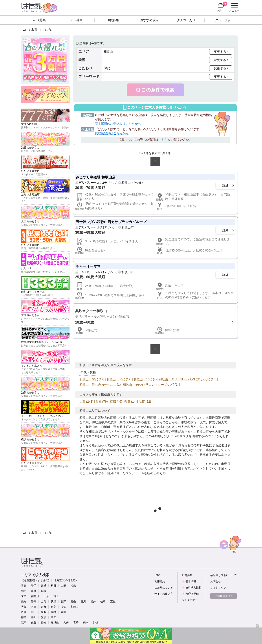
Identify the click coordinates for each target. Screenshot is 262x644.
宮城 (44, 586)
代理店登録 (192, 594)
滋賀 (142, 402)
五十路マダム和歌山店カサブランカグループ (111, 222)
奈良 (127, 402)
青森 (24, 586)
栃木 (24, 591)
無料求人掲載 (193, 588)
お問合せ (216, 581)
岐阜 (103, 601)
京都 (113, 402)
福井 (93, 601)
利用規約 (160, 581)
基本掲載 (191, 581)
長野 (63, 601)
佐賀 (34, 623)
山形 (63, 586)
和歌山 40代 (89, 379)
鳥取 (44, 612)
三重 (113, 601)
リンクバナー (190, 600)
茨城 (34, 591)
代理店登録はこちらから (112, 133)
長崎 (44, 623)
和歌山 (36, 30)
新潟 (53, 601)
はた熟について (164, 588)
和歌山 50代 (116, 379)
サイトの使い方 (164, 594)
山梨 (44, 601)
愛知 (24, 601)
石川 (83, 601)
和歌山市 (128, 227)
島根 (53, 612)
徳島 (24, 617)
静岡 (34, 601)
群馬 (44, 591)
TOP (24, 30)
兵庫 (99, 402)
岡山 (63, 612)
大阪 (82, 402)
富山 (73, 601)
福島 (73, 586)
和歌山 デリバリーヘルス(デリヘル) (184, 379)
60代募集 (113, 20)
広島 (24, 612)
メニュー (234, 8)
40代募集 (39, 20)
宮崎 (76, 623)
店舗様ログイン (224, 596)
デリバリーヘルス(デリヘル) (98, 183)
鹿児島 (55, 623)
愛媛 (44, 617)
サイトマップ (218, 588)
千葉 (46, 596)
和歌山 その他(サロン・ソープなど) (148, 385)
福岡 (24, 623)
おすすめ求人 (149, 20)
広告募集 (187, 575)
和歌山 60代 (143, 379)
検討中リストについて (224, 575)
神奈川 (35, 596)
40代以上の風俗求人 (127, 445)
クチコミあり (186, 20)
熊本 (86, 623)
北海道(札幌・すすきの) (35, 580)
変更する (220, 52)
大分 (66, 623)
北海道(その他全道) (65, 580)
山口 (34, 612)
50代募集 (76, 20)
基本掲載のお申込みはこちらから (118, 124)
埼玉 (56, 596)
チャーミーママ (88, 266)
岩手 (34, 586)
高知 (53, 617)
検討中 (222, 7)
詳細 (225, 185)
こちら (163, 140)
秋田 (53, 586)
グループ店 (223, 20)
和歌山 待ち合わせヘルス (98, 385)
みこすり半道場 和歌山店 (96, 177)
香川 (34, 617)
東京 (24, 596)
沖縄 (96, 623)
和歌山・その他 (132, 183)
